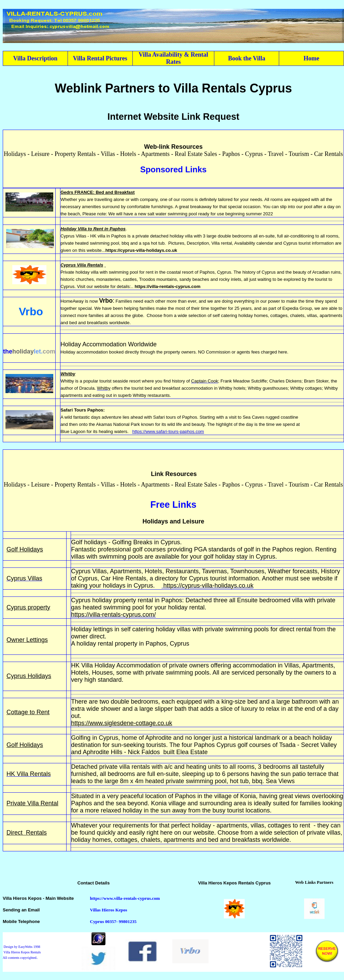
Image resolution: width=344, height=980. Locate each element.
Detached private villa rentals (111, 767)
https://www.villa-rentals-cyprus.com (125, 898)
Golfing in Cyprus (95, 738)
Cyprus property (28, 607)
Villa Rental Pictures (100, 58)
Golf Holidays (25, 549)
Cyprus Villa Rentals (82, 265)
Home (312, 58)
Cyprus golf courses (243, 745)
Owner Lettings (27, 640)
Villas (292, 665)
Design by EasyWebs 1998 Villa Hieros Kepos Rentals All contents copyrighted (22, 952)
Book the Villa (247, 58)
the (8, 351)
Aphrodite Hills (102, 752)
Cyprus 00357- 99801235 (113, 921)
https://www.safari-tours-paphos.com (168, 431)
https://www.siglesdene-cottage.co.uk (121, 723)
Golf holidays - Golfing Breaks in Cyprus (125, 542)
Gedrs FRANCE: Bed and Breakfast (97, 192)
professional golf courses (132, 549)
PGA (200, 549)
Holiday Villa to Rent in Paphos (93, 229)
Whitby (68, 374)
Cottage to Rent (28, 712)
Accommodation (138, 665)
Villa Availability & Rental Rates (173, 58)
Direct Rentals (27, 833)
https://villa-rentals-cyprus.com (167, 286)
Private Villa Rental (32, 803)
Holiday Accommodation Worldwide (109, 344)
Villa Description (35, 58)
